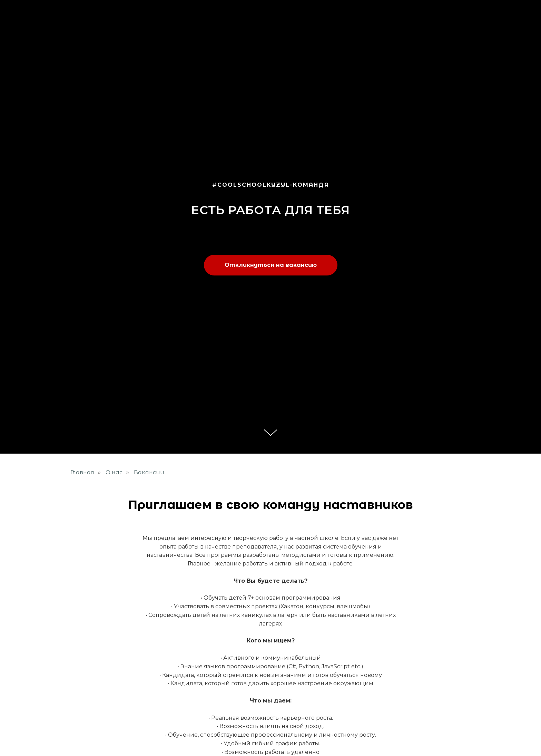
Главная (82, 472)
